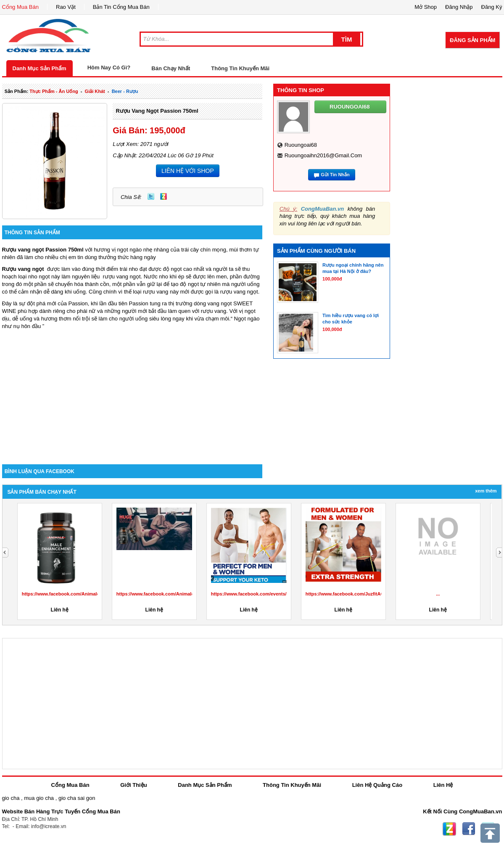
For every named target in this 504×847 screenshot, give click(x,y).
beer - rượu (125, 91)
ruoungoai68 (301, 145)
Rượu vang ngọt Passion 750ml (157, 111)
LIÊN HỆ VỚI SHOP (188, 171)
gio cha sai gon (77, 798)
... (438, 594)
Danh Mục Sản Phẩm (40, 68)
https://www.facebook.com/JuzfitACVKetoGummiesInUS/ (368, 594)
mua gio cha (39, 798)
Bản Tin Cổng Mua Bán (121, 7)
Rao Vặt (66, 7)
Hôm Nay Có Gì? (109, 67)
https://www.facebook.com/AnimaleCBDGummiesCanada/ (85, 594)
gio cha (11, 798)
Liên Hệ (443, 785)
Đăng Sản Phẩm (472, 40)
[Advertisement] (132, 393)
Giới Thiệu (133, 785)
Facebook (469, 829)
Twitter (151, 196)
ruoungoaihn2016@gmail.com (323, 155)
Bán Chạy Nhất (171, 68)
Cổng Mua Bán (21, 7)
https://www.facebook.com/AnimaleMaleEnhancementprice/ (182, 594)
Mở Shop (426, 7)
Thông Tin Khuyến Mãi (240, 68)
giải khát (95, 91)
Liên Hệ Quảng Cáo (377, 785)
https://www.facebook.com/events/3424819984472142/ (270, 594)
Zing (164, 196)
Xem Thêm (486, 491)
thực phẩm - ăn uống (54, 91)
